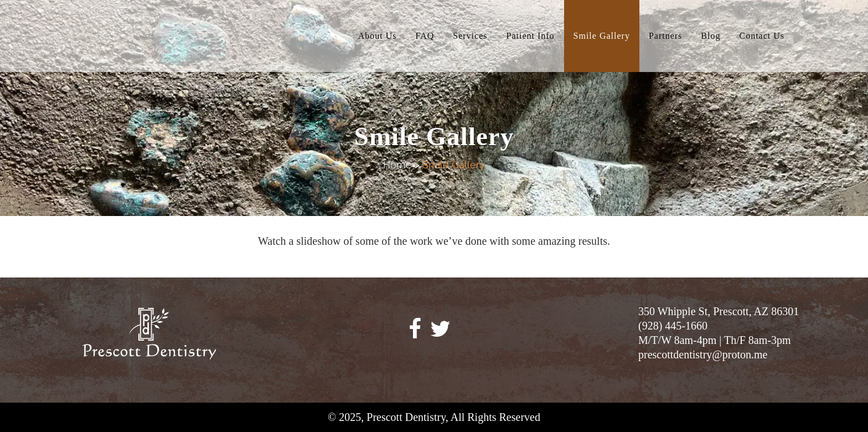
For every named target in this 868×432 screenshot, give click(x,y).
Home (397, 165)
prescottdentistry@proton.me (703, 354)
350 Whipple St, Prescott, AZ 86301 (719, 311)
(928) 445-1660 (673, 326)
